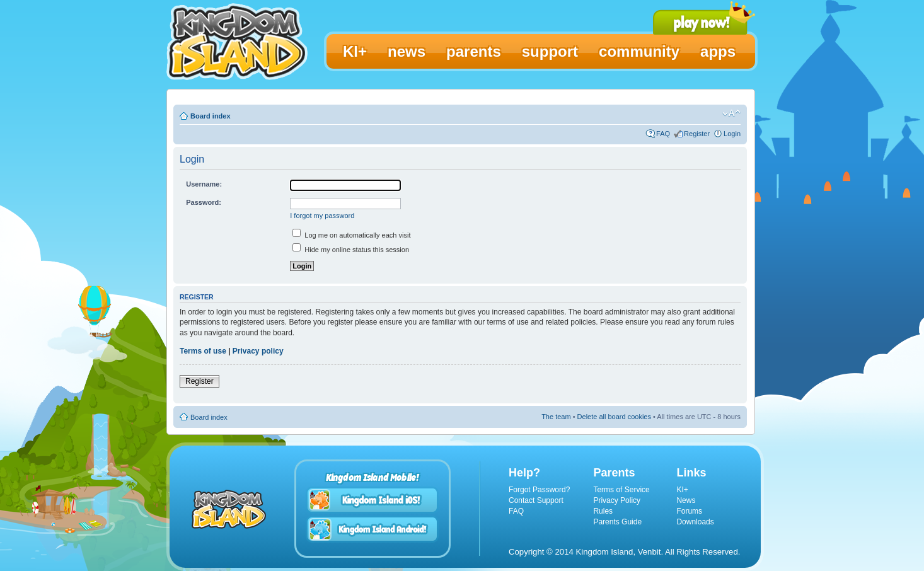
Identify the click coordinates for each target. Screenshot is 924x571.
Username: (204, 184)
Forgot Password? (539, 490)
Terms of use (203, 351)
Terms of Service (621, 490)
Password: (204, 202)
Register (697, 134)
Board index (211, 116)
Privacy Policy (617, 500)
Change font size (731, 113)
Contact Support (536, 500)
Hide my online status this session (351, 250)
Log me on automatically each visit (351, 235)
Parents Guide (617, 522)
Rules (603, 511)
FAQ (663, 134)
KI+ (682, 490)
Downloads (695, 522)
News (686, 500)
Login (732, 134)
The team (556, 417)
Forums (689, 511)
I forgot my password (322, 216)
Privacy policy (258, 351)
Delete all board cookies (614, 417)
